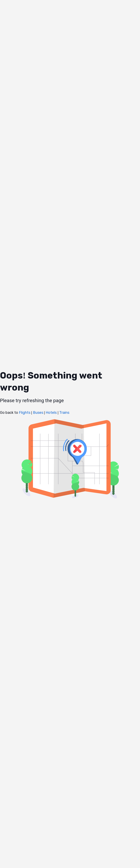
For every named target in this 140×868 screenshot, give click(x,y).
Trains (64, 413)
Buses (38, 413)
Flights (25, 413)
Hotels (51, 413)
